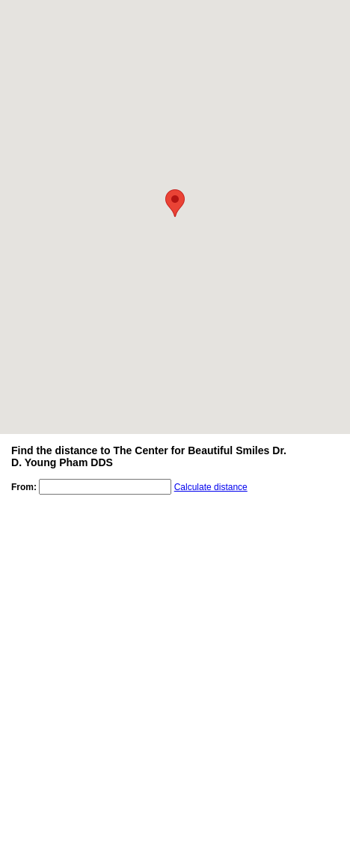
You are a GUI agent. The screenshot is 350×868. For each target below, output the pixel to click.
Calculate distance (211, 487)
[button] (175, 203)
